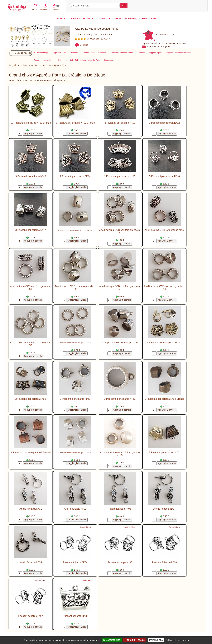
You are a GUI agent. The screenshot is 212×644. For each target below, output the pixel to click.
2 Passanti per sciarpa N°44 (75, 176)
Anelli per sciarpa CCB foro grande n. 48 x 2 (75, 230)
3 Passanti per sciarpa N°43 (31, 176)
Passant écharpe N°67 (31, 616)
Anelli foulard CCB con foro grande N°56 (75, 343)
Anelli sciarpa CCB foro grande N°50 (164, 230)
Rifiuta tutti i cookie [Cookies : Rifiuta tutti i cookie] (135, 640)
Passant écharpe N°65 (120, 562)
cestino (190, 6)
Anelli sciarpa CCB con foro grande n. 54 (164, 288)
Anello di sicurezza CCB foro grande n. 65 (120, 454)
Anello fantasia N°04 (164, 509)
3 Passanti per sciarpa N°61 (75, 399)
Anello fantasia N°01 (31, 509)
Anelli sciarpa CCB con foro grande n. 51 (31, 288)
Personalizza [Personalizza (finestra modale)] (156, 640)
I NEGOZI (60, 18)
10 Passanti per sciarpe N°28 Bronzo (31, 123)
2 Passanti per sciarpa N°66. (164, 452)
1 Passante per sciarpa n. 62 (120, 399)
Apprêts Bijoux (61, 65)
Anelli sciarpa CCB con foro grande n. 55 (31, 344)
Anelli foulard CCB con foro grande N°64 (75, 453)
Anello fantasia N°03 (120, 509)
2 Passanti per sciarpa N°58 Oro (164, 343)
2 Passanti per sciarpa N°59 (31, 399)
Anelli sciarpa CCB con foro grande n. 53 (120, 288)
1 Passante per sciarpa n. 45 (120, 176)
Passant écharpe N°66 (164, 562)
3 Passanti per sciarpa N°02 (164, 123)
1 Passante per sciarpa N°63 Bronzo (31, 452)
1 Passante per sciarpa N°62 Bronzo (165, 399)
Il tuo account (179, 6)
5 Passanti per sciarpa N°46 (164, 176)
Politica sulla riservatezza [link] (177, 640)
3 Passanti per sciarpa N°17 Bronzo (75, 123)
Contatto (84, 45)
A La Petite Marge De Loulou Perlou (35, 65)
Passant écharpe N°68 (75, 616)
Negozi (12, 65)
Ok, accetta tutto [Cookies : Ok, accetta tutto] (112, 640)
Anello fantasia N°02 (75, 509)
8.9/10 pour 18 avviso (92, 39)
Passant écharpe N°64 (75, 562)
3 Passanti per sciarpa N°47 (31, 230)
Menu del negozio (21, 53)
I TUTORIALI (104, 18)
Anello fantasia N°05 (31, 562)
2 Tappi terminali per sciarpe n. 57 (120, 343)
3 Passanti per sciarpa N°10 (120, 123)
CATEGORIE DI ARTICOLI (82, 18)
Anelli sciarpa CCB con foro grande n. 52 (75, 288)
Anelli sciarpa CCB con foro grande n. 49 (120, 231)
